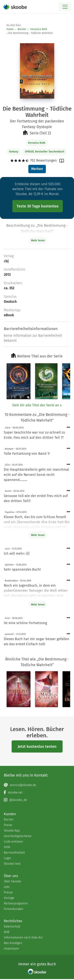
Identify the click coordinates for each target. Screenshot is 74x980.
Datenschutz (12, 926)
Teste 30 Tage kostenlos (38, 206)
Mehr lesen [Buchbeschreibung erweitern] (38, 240)
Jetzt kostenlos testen (37, 746)
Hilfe (7, 847)
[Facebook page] (37, 793)
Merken (37, 169)
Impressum (11, 949)
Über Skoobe (12, 881)
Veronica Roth (39, 29)
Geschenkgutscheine (18, 836)
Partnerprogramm (16, 903)
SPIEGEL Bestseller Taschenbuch (45, 152)
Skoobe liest (12, 864)
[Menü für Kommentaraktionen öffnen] (68, 427)
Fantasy (14, 152)
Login (7, 858)
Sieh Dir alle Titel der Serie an (37, 405)
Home (10, 29)
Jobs (7, 887)
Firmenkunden (14, 909)
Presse (8, 892)
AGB (7, 932)
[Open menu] (65, 7)
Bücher (22, 29)
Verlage (9, 898)
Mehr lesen (38, 535)
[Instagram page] (37, 800)
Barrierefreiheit (14, 853)
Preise (8, 825)
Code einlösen (13, 842)
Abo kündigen (13, 943)
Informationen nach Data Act (23, 937)
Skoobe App (12, 830)
